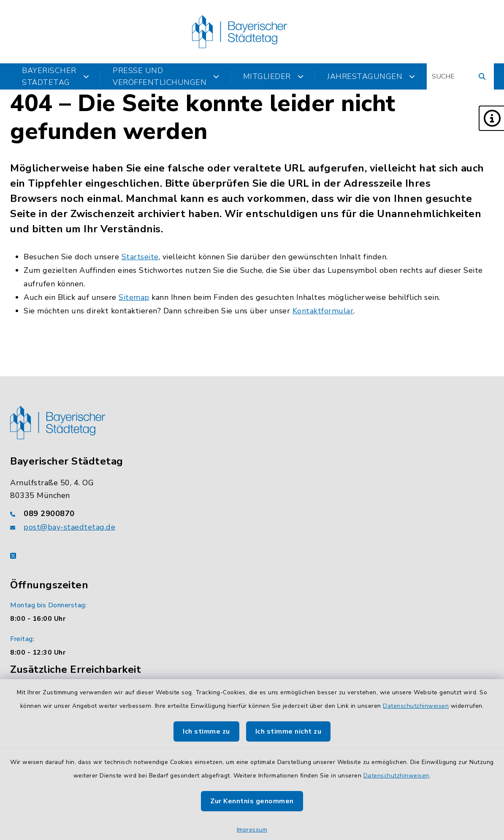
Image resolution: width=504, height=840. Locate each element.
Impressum (252, 830)
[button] (491, 118)
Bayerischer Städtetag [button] (56, 76)
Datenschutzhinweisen (416, 706)
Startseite (140, 257)
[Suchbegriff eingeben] (461, 76)
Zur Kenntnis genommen (252, 801)
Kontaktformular (323, 311)
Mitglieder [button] (274, 76)
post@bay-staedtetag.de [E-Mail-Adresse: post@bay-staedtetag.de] (69, 527)
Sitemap (134, 297)
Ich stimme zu (206, 731)
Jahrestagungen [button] (371, 76)
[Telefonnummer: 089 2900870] (252, 514)
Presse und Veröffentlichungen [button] (166, 76)
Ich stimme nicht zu (289, 731)
